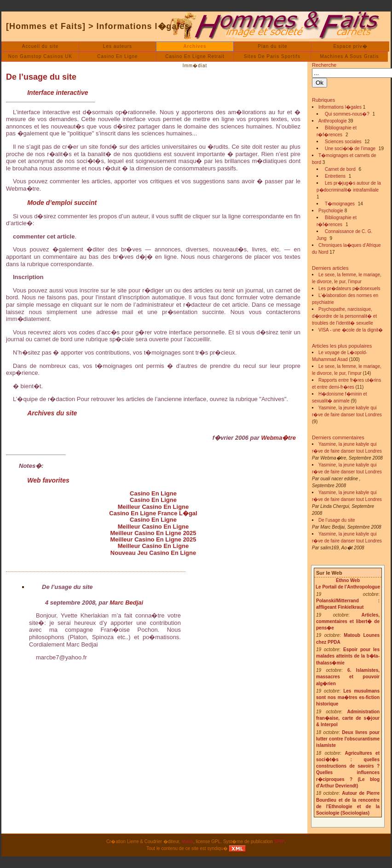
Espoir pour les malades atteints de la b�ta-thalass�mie (348, 656)
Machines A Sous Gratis (349, 56)
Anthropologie (333, 121)
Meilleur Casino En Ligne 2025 (153, 533)
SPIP (280, 842)
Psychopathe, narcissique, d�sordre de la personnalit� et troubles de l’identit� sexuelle (344, 316)
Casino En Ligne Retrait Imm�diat (195, 58)
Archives (195, 46)
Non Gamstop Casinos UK (40, 56)
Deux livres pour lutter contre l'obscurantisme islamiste (348, 739)
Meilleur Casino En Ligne (153, 507)
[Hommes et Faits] (46, 26)
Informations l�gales (143, 26)
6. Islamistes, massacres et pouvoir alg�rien (348, 677)
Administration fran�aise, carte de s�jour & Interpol (348, 718)
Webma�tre (278, 438)
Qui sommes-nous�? (347, 114)
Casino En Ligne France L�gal (153, 513)
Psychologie (331, 211)
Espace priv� (350, 46)
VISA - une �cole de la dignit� (351, 330)
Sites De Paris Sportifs (272, 56)
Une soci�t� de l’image (350, 149)
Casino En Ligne (117, 56)
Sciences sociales (343, 142)
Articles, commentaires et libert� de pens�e (348, 622)
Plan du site (272, 46)
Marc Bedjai (126, 603)
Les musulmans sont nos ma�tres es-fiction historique (348, 698)
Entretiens (335, 176)
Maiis (187, 842)
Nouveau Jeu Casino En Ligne (153, 553)
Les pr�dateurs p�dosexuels (349, 288)
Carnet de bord (340, 169)
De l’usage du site (41, 77)
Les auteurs (118, 46)
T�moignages (340, 204)
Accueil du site (40, 46)
